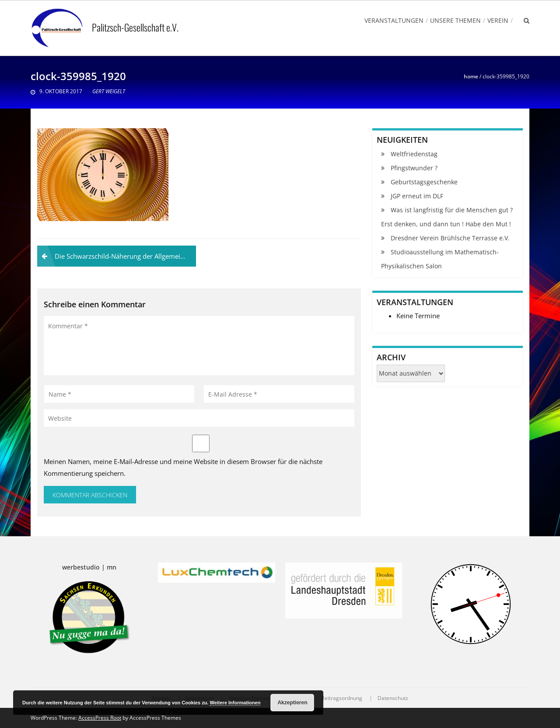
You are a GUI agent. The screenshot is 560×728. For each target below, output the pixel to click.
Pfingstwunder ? (414, 168)
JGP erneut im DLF (417, 196)
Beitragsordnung (342, 698)
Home (471, 76)
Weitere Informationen (235, 703)
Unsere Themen (455, 20)
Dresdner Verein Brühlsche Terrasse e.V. (450, 238)
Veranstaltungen (394, 20)
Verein (498, 20)
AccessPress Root (100, 718)
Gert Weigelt (109, 91)
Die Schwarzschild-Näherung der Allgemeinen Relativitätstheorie (125, 256)
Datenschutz (393, 698)
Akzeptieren (292, 703)
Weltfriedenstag (414, 154)
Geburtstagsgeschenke (424, 182)
